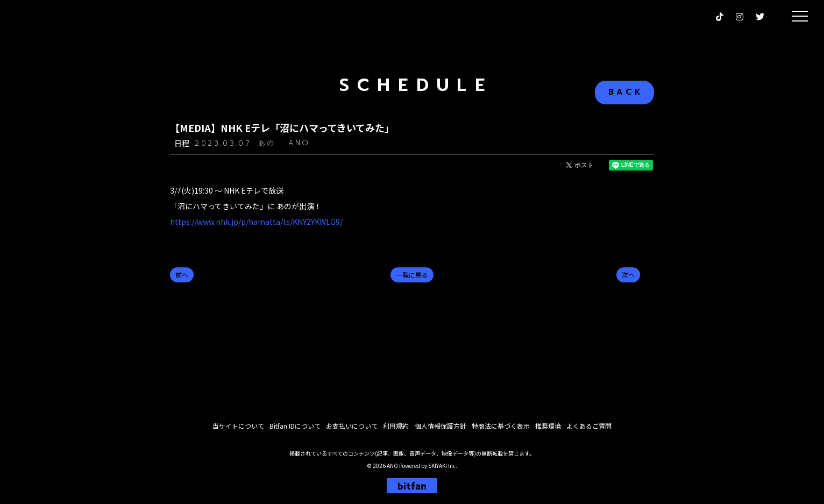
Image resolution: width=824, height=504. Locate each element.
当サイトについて (238, 428)
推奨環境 (548, 428)
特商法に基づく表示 (500, 428)
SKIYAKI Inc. (443, 468)
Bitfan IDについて (295, 428)
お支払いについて (352, 428)
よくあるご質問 (588, 428)
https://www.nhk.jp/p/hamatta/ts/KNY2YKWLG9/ (256, 222)
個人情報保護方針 (440, 428)
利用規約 (396, 428)
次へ (628, 275)
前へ (182, 275)
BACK (626, 92)
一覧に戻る (412, 275)
